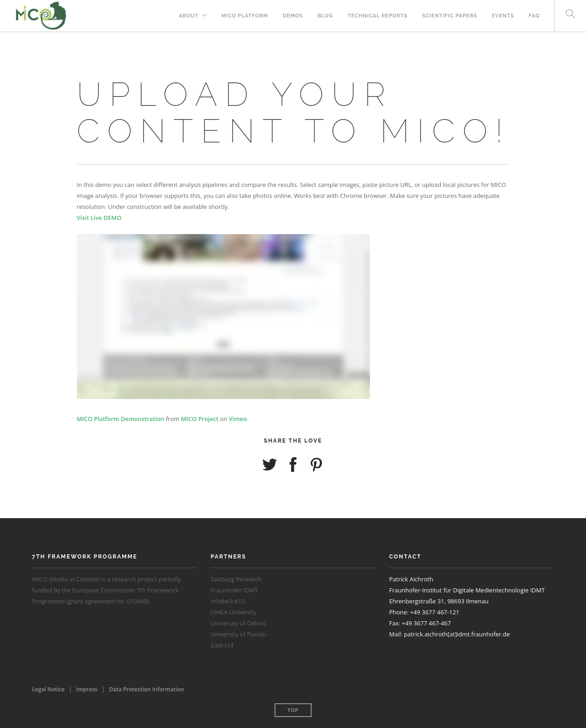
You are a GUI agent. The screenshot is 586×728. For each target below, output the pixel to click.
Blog (326, 16)
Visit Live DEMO (99, 218)
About (188, 16)
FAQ (534, 16)
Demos (293, 16)
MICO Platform (245, 16)
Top (293, 710)
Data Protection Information (146, 689)
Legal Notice (48, 689)
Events (503, 16)
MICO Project (200, 419)
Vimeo (238, 419)
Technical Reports (378, 16)
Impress (87, 689)
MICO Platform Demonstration (121, 419)
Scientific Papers (450, 16)
